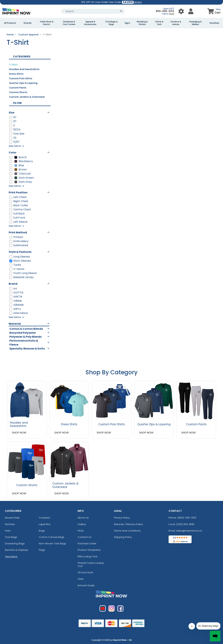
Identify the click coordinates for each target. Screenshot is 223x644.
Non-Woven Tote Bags (52, 543)
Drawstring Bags (15, 543)
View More (11, 556)
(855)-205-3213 (187, 518)
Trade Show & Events (47, 23)
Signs (127, 23)
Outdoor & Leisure (176, 23)
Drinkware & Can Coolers (69, 23)
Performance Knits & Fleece (24, 343)
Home (10, 35)
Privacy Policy (122, 518)
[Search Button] (121, 11)
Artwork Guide (86, 585)
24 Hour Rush (85, 572)
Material (15, 324)
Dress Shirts (16, 74)
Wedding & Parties (142, 23)
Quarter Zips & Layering (23, 83)
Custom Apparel (28, 35)
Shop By (28, 23)
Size (12, 113)
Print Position (18, 192)
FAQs (81, 531)
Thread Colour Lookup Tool (91, 564)
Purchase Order (87, 543)
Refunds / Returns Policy (128, 524)
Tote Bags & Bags (111, 23)
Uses (81, 579)
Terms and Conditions (127, 531)
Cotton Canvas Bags (52, 537)
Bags (42, 531)
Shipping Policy (123, 537)
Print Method (18, 232)
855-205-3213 (165, 11)
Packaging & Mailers (195, 23)
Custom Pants (18, 88)
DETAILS (138, 2)
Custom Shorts (18, 92)
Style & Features (20, 252)
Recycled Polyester (23, 333)
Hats (8, 531)
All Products (10, 23)
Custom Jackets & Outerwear (27, 97)
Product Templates (89, 550)
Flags (42, 550)
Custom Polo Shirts (21, 78)
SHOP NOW (19, 433)
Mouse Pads (12, 518)
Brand (13, 284)
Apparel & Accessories (90, 23)
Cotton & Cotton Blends (26, 329)
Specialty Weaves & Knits (27, 349)
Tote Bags (11, 537)
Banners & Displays (17, 550)
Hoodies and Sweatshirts (24, 69)
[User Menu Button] (181, 11)
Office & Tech (159, 23)
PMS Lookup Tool (87, 556)
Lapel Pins (45, 524)
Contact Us (85, 537)
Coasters (44, 518)
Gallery (82, 524)
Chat (171, 14)
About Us (83, 518)
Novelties (214, 23)
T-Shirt (13, 65)
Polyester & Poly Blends (25, 337)
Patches (10, 524)
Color (13, 153)
